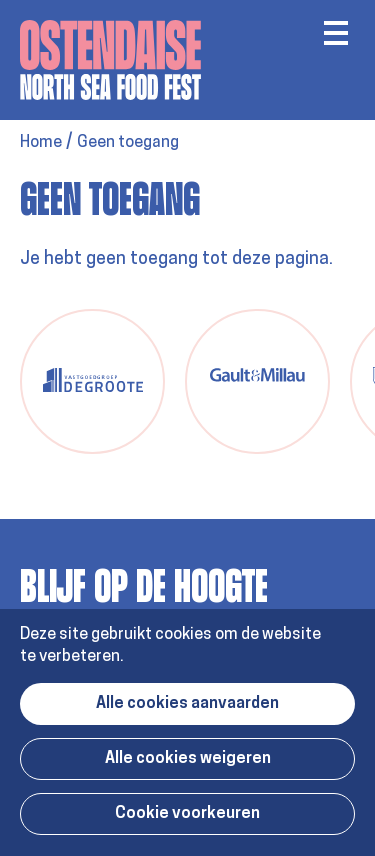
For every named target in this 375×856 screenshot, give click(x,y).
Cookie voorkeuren (187, 814)
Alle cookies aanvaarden (187, 704)
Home (41, 143)
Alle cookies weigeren (188, 759)
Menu (336, 33)
